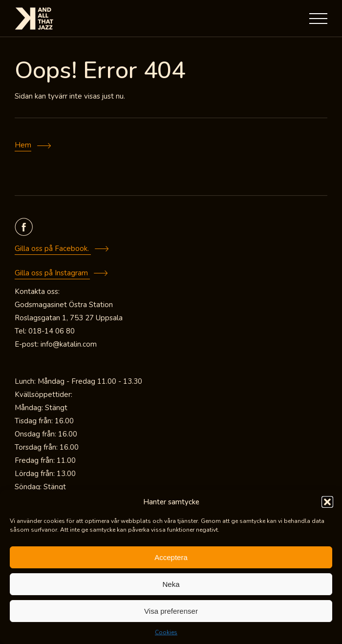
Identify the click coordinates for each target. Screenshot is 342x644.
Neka (171, 584)
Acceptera (171, 557)
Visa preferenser (171, 611)
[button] (327, 502)
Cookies (166, 632)
